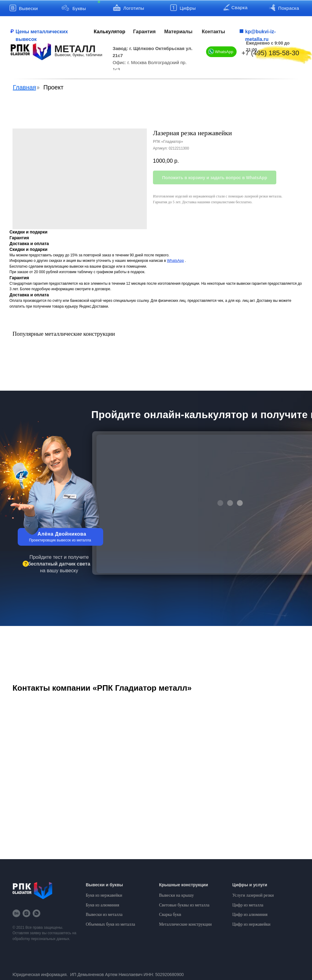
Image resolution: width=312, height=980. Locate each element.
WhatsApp (224, 52)
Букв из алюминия (103, 905)
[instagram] (26, 913)
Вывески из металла (104, 915)
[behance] (16, 913)
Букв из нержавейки (104, 895)
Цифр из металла (248, 905)
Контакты (213, 32)
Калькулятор (109, 32)
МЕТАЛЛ (75, 49)
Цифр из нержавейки (251, 924)
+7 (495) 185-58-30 (270, 53)
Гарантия (144, 32)
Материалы (178, 32)
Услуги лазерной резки (253, 895)
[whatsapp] (36, 913)
